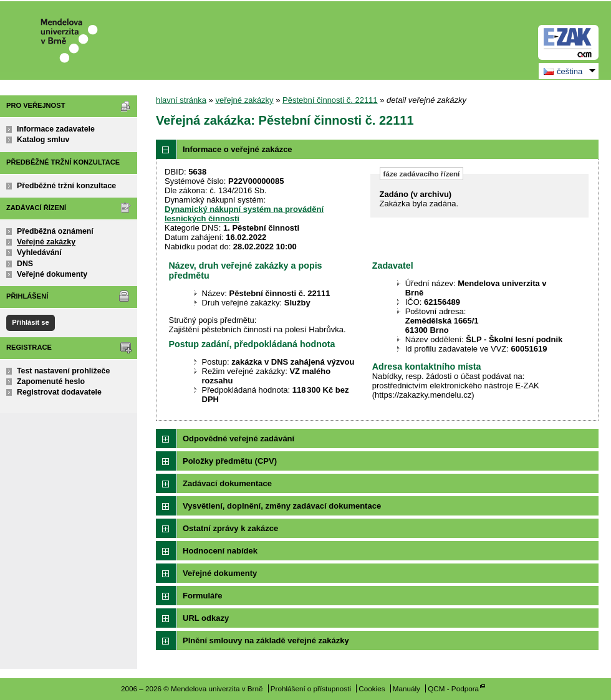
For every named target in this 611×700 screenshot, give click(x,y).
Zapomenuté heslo (51, 381)
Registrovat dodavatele (59, 392)
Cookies (372, 688)
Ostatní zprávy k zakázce (230, 528)
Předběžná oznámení (55, 231)
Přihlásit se (30, 322)
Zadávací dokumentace (227, 483)
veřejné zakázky (244, 100)
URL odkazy (206, 618)
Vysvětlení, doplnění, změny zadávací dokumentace (282, 506)
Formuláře (203, 596)
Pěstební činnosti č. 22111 (330, 100)
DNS (25, 264)
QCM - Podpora (453, 688)
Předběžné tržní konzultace (66, 186)
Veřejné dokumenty (52, 274)
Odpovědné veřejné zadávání (238, 439)
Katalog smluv (43, 140)
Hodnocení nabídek (220, 551)
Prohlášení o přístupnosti (311, 688)
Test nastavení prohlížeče (63, 371)
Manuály (407, 688)
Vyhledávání (39, 252)
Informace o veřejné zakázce (238, 149)
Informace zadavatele (56, 129)
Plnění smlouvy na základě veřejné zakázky (266, 640)
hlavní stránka (181, 100)
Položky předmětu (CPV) (230, 461)
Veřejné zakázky (46, 242)
